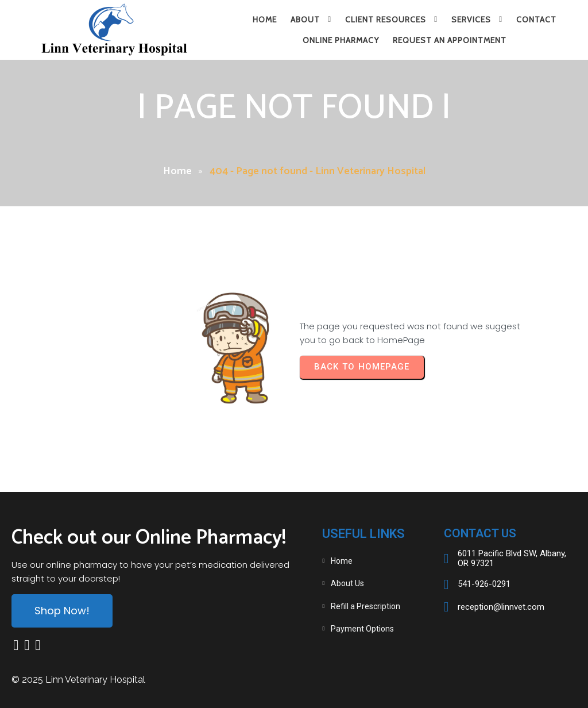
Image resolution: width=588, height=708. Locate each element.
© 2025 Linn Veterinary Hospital (78, 680)
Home (177, 171)
